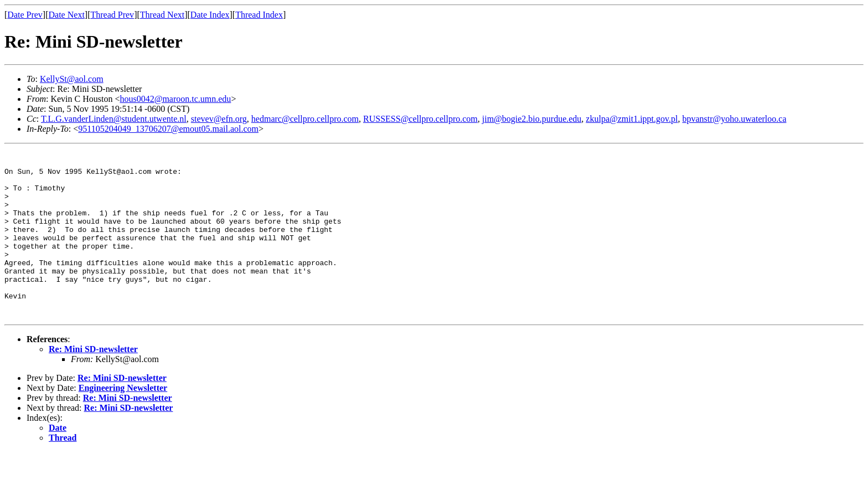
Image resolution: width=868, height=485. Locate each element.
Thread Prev (112, 15)
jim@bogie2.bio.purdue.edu (532, 119)
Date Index (210, 15)
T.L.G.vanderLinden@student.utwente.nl (114, 119)
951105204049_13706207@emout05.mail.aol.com (168, 129)
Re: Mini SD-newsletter (93, 382)
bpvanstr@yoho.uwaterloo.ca (734, 119)
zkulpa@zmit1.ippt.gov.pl (632, 119)
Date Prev (25, 15)
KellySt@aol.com (72, 79)
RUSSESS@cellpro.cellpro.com (420, 119)
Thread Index (259, 15)
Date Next (67, 15)
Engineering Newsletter (123, 421)
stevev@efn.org (219, 119)
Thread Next (162, 15)
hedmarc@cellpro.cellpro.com (305, 119)
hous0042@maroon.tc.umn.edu (175, 99)
